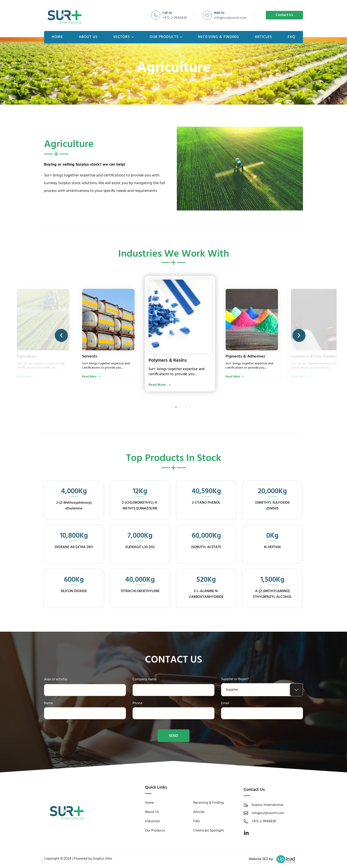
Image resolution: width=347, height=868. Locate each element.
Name (48, 703)
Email (225, 703)
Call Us (167, 13)
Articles (263, 37)
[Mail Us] (207, 15)
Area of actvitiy (56, 679)
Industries (152, 821)
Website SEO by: (273, 859)
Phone (137, 703)
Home (57, 37)
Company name (145, 679)
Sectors (124, 37)
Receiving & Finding (219, 37)
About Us (88, 37)
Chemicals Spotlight (209, 831)
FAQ (291, 37)
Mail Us (219, 13)
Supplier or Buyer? (235, 679)
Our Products (166, 37)
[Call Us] (156, 15)
